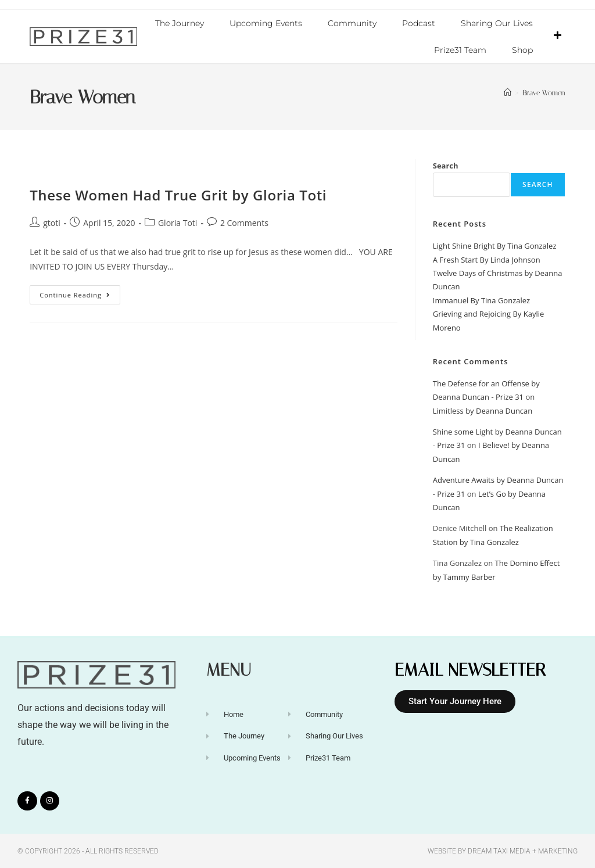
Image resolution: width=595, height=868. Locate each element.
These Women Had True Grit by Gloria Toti (178, 194)
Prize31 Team (460, 50)
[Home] (508, 92)
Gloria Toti (178, 222)
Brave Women (544, 92)
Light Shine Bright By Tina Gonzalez (495, 245)
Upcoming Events (266, 23)
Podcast (419, 23)
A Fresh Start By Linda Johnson (487, 259)
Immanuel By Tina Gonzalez (481, 300)
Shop (522, 50)
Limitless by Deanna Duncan (483, 410)
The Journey (180, 23)
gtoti (52, 222)
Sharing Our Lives (497, 23)
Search (446, 165)
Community (352, 23)
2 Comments (244, 222)
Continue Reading (80, 292)
